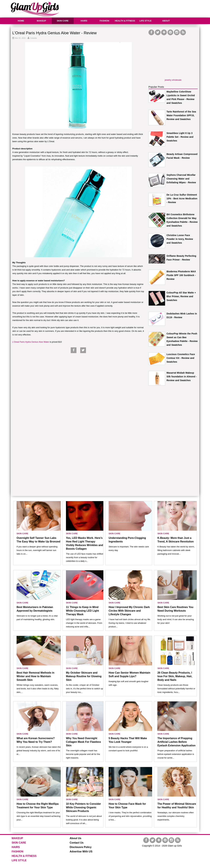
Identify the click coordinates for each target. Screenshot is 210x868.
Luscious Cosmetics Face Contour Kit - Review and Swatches (181, 358)
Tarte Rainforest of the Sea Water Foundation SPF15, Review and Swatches (181, 115)
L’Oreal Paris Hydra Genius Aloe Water (31, 342)
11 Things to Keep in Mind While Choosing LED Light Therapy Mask (82, 611)
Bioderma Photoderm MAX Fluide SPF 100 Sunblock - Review (181, 275)
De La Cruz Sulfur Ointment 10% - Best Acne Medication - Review (182, 199)
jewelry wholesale (173, 80)
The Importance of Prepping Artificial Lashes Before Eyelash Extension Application (176, 742)
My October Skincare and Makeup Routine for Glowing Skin (84, 676)
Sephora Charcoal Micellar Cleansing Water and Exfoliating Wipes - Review (181, 179)
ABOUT (166, 21)
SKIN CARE (63, 21)
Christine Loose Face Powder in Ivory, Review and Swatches (180, 239)
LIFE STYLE (146, 21)
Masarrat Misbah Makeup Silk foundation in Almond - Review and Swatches (182, 377)
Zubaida (33, 38)
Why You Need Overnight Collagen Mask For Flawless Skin (83, 742)
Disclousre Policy (81, 847)
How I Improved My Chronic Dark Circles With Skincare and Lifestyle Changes (129, 611)
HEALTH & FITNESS (125, 21)
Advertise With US (81, 852)
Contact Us (77, 843)
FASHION (105, 21)
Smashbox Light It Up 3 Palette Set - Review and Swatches (180, 137)
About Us (76, 838)
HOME (21, 21)
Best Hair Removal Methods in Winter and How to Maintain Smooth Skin (35, 676)
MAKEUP (41, 21)
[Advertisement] (140, 8)
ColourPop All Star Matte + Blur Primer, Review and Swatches (181, 296)
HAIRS (84, 21)
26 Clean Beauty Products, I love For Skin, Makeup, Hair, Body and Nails (175, 676)
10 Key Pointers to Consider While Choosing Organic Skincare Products (83, 807)
